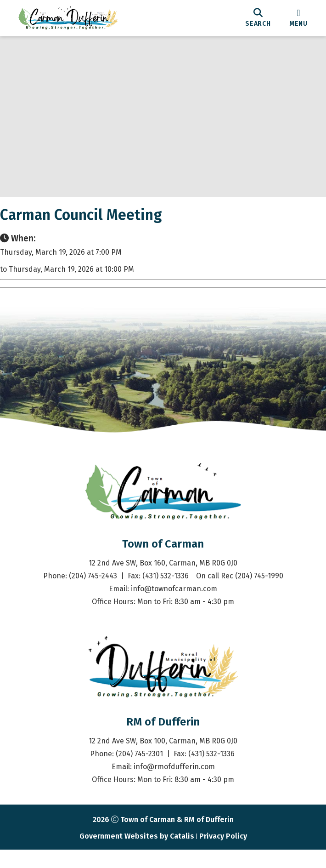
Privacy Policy (223, 854)
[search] (258, 18)
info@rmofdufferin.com (174, 785)
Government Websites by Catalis (137, 854)
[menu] (298, 18)
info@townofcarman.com (174, 607)
